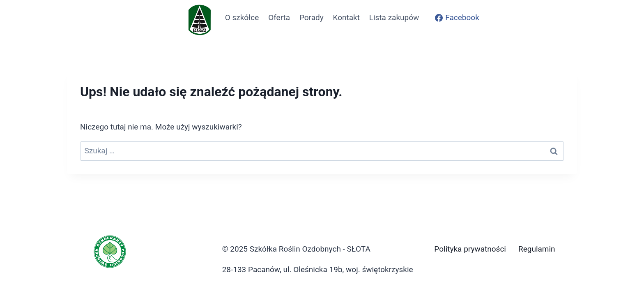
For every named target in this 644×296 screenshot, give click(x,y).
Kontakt (346, 17)
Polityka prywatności (470, 249)
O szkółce (242, 17)
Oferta (279, 17)
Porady (312, 17)
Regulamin (537, 249)
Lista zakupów (394, 17)
